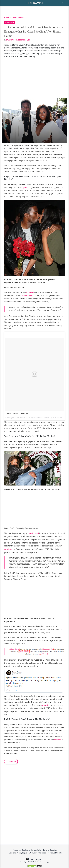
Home (7, 18)
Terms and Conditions (22, 850)
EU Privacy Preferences (37, 853)
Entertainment (19, 18)
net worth (57, 740)
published (9, 549)
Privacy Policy (37, 850)
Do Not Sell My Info (55, 853)
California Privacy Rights (18, 853)
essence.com (27, 296)
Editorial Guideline (50, 850)
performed (34, 533)
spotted (26, 187)
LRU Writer (10, 40)
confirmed (30, 292)
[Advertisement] (34, 78)
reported (46, 705)
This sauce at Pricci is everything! (18, 413)
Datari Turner (11, 761)
